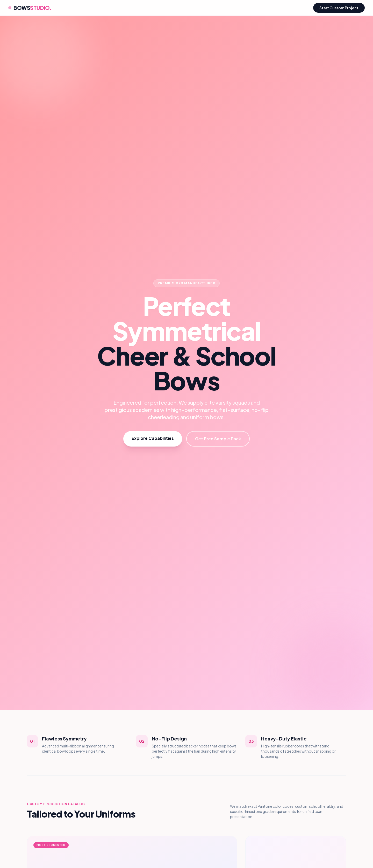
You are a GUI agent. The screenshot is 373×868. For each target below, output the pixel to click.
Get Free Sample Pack (218, 439)
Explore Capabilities (153, 438)
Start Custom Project (339, 8)
